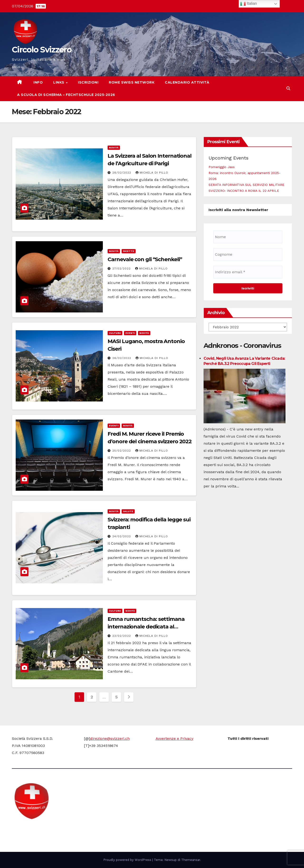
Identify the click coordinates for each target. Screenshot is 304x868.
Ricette (129, 251)
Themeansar (191, 860)
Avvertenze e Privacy (174, 738)
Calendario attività (187, 82)
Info (38, 82)
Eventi (130, 333)
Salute (128, 511)
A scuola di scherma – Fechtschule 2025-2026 (66, 95)
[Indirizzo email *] (248, 272)
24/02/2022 (122, 536)
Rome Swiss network (132, 82)
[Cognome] (248, 255)
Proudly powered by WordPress (128, 860)
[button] (288, 88)
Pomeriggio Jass (222, 167)
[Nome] (248, 237)
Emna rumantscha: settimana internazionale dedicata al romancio (146, 627)
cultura (115, 333)
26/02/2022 (122, 358)
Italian (249, 4)
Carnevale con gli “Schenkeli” (145, 259)
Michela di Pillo (152, 173)
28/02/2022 (122, 173)
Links (59, 82)
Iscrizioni (88, 82)
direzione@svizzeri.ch (110, 738)
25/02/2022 (122, 451)
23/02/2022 (122, 636)
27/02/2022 (122, 269)
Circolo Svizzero (42, 50)
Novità (114, 148)
